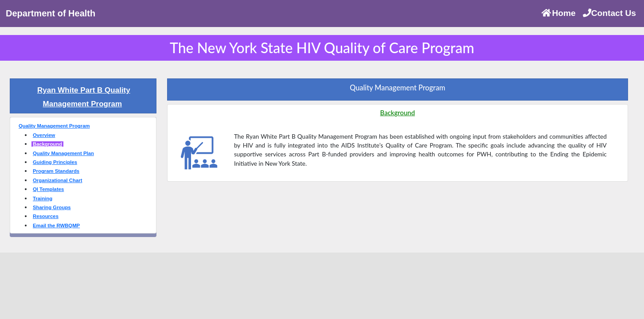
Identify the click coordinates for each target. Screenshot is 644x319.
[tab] (83, 96)
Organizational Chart (57, 180)
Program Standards (56, 171)
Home (558, 13)
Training (43, 198)
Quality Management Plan (63, 153)
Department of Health (51, 13)
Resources (46, 216)
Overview (44, 135)
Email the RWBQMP (56, 226)
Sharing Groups (52, 207)
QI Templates (48, 189)
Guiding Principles (55, 162)
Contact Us (609, 13)
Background (47, 144)
